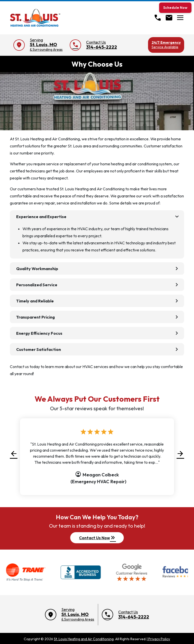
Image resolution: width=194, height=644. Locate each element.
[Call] (158, 18)
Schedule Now (175, 8)
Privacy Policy (158, 639)
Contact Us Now (98, 538)
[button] (14, 454)
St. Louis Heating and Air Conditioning (84, 639)
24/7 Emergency (166, 45)
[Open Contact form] (169, 18)
